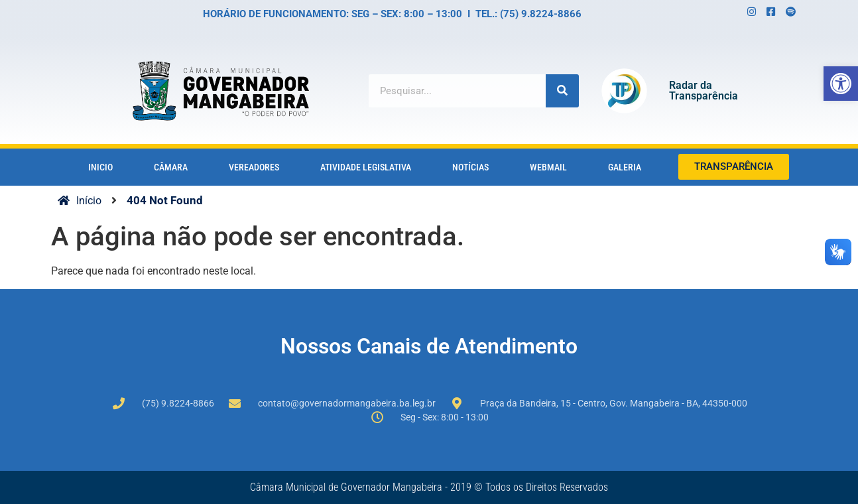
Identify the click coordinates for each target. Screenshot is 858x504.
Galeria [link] (625, 167)
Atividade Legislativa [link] (366, 167)
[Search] (562, 91)
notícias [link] (470, 167)
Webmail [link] (548, 167)
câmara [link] (171, 167)
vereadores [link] (254, 167)
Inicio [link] (100, 167)
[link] (841, 84)
